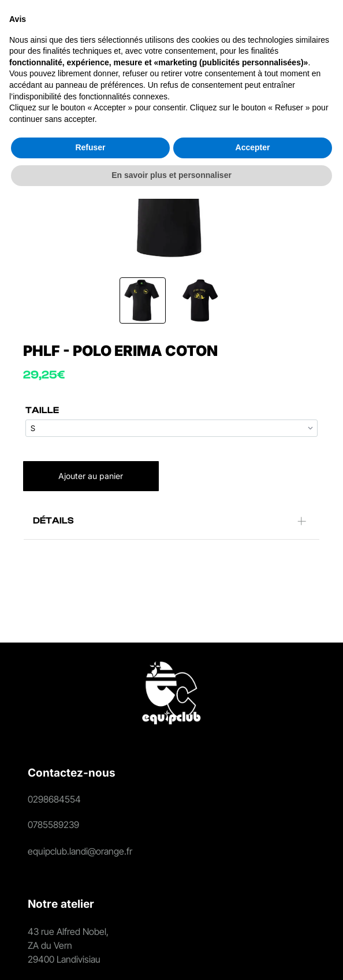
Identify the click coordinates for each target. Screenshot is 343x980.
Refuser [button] (90, 929)
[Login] (228, 32)
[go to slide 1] (143, 300)
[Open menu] (317, 32)
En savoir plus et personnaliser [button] (171, 956)
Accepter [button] (253, 929)
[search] (205, 33)
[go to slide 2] (200, 300)
